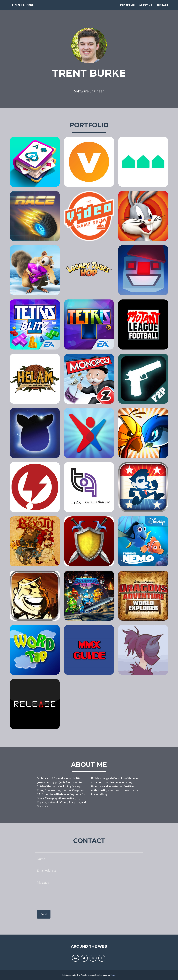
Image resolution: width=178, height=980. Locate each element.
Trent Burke (25, 8)
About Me (146, 8)
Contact (162, 8)
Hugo (113, 975)
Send (44, 914)
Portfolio (128, 8)
